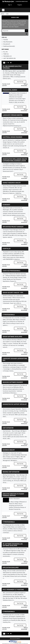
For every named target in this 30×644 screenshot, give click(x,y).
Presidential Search (10, 90)
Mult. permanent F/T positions (13, 590)
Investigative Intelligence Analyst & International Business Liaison (15, 160)
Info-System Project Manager (13, 227)
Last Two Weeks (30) (9, 58)
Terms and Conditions (15, 639)
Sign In (10, 5)
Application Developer (11, 568)
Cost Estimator (8, 428)
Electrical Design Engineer (12, 137)
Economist (6, 205)
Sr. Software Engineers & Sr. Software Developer (13, 545)
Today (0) (6, 54)
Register (20, 5)
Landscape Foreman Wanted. (13, 115)
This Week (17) (7, 56)
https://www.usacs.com (9, 257)
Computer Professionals (11, 271)
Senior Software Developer (12, 337)
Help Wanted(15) (8, 42)
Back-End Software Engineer (13, 382)
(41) (4, 37)
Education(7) (7, 44)
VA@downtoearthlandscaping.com (12, 126)
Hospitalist (7, 249)
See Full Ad (20, 82)
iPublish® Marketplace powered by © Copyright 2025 (15, 642)
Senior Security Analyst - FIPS (13, 293)
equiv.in (13, 457)
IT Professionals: (9, 315)
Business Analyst (9, 450)
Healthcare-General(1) (9, 46)
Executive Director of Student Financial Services (13, 495)
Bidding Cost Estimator (11, 472)
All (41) (5, 52)
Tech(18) (6, 40)
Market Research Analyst (12, 183)
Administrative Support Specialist (15, 404)
